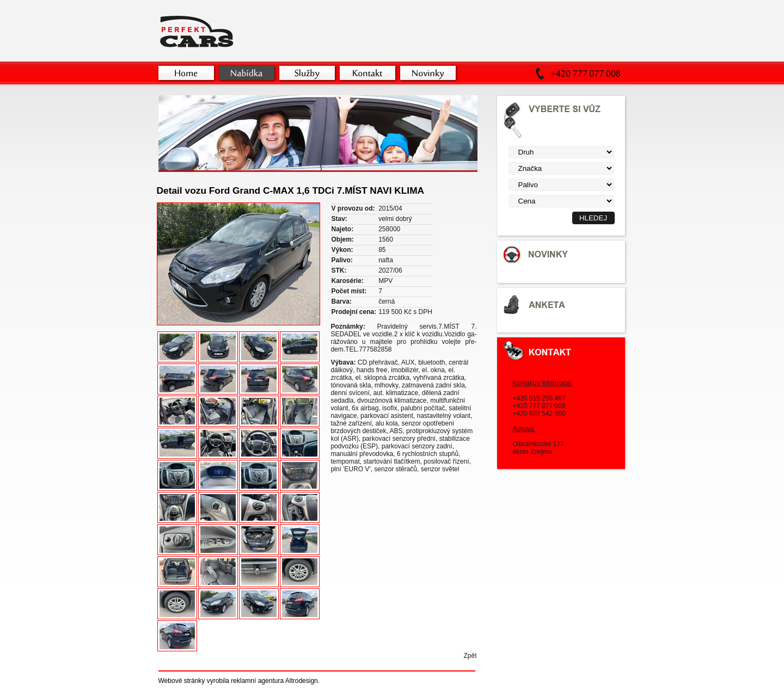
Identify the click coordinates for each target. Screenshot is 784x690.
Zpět (470, 656)
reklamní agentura (257, 681)
